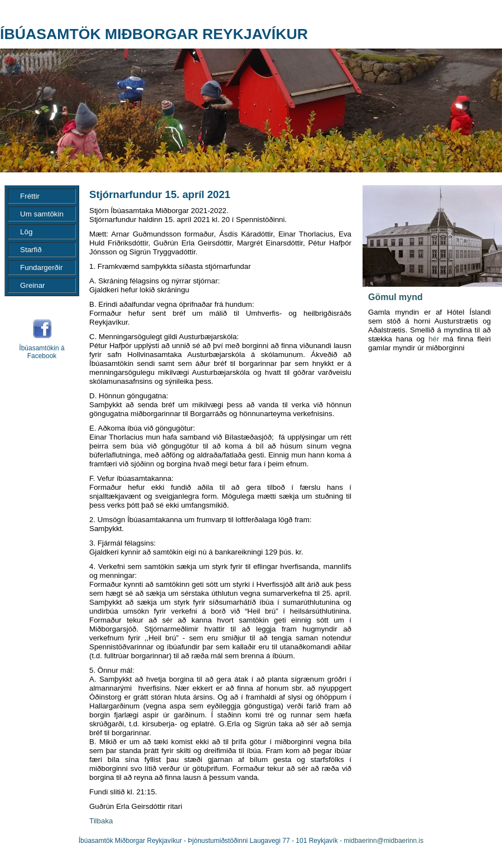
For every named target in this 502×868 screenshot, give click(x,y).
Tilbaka (101, 821)
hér (434, 339)
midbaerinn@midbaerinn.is (383, 841)
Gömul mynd (395, 297)
